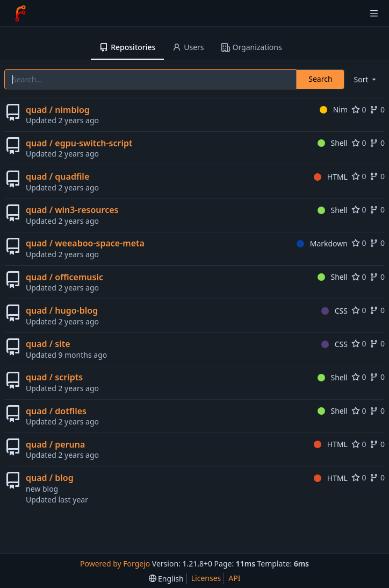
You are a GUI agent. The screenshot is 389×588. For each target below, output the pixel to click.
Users (188, 47)
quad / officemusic (64, 277)
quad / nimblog (58, 110)
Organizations (252, 47)
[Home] (20, 13)
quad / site (48, 344)
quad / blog (50, 478)
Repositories (127, 47)
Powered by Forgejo (115, 564)
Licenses (206, 578)
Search (320, 79)
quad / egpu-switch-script (79, 143)
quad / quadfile (57, 176)
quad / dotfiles (56, 411)
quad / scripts (54, 377)
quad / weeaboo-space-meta (85, 243)
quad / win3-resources (72, 210)
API (234, 578)
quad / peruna (55, 444)
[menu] (366, 79)
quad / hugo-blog (62, 310)
